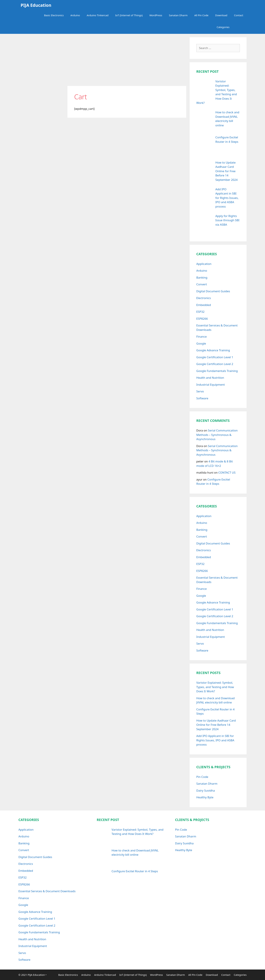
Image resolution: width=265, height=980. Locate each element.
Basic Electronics (54, 15)
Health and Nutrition (210, 378)
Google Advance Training (213, 350)
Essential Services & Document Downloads (47, 891)
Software (202, 398)
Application (204, 264)
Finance (202, 337)
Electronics (204, 298)
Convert (202, 284)
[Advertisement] (127, 61)
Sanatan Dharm (178, 15)
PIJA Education (35, 5)
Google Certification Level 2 (215, 364)
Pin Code (202, 777)
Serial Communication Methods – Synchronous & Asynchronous (217, 435)
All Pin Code (201, 15)
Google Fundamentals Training (217, 371)
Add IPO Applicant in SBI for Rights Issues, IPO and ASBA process (215, 740)
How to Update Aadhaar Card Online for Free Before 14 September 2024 (216, 725)
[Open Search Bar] (242, 27)
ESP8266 (202, 319)
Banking (202, 277)
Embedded (204, 305)
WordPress (156, 15)
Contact (239, 15)
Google (201, 343)
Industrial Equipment (211, 385)
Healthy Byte (205, 797)
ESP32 (201, 312)
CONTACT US (227, 472)
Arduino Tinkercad (98, 15)
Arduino (75, 15)
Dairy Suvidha (206, 790)
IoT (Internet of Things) (129, 15)
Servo (200, 391)
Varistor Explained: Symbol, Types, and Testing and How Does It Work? (215, 687)
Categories (227, 27)
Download (221, 15)
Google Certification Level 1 (215, 357)
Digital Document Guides (213, 291)
